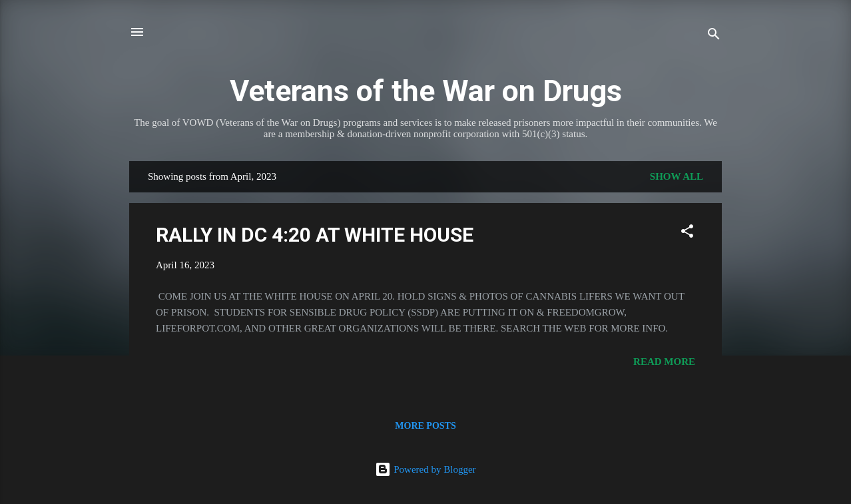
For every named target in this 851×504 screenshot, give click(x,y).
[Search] (714, 36)
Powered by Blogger (425, 469)
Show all (677, 176)
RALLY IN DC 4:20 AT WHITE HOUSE (315, 235)
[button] (687, 233)
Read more (664, 362)
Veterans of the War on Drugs (426, 91)
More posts (425, 426)
